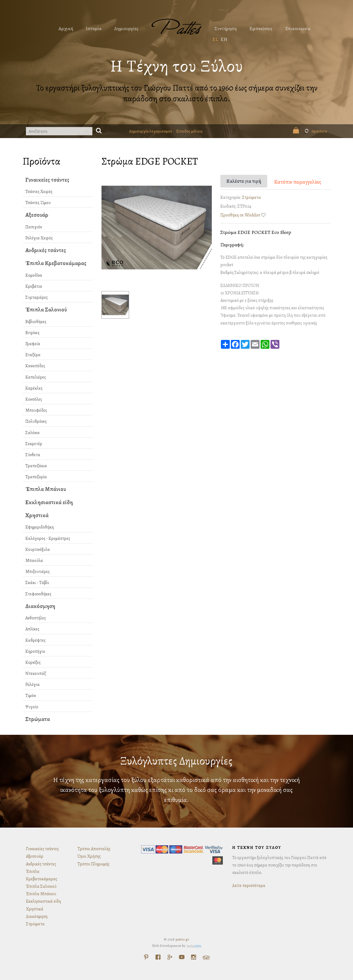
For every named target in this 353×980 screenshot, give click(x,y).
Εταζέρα (33, 355)
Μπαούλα (34, 561)
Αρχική (66, 28)
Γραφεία (33, 344)
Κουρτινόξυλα (38, 550)
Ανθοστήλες (36, 618)
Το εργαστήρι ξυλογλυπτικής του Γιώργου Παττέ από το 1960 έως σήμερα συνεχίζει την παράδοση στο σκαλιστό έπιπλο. (176, 93)
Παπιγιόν (34, 227)
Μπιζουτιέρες (38, 572)
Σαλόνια (33, 433)
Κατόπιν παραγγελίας (298, 182)
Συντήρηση (226, 28)
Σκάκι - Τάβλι (37, 583)
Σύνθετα (33, 455)
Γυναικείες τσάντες (47, 180)
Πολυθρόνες (36, 421)
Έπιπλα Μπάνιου (46, 489)
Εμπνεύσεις (261, 28)
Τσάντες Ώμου (38, 203)
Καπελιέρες (36, 377)
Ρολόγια (33, 685)
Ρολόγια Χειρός (39, 238)
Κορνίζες (33, 662)
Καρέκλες (34, 388)
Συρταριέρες (37, 297)
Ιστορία (94, 28)
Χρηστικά (37, 515)
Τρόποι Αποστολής (94, 849)
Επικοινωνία (298, 28)
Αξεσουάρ (37, 215)
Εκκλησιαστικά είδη (49, 502)
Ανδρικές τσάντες (46, 250)
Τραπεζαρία (36, 477)
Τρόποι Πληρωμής (93, 864)
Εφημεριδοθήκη (40, 527)
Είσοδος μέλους (189, 131)
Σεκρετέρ (34, 444)
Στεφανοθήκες (38, 594)
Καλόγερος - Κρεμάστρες (48, 538)
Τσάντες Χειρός (39, 192)
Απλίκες (32, 629)
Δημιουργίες (126, 28)
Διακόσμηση (40, 606)
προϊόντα (310, 131)
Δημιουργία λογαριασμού (151, 131)
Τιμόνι (31, 696)
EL (215, 39)
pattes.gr (182, 939)
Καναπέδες (35, 366)
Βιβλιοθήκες (36, 322)
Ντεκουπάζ (36, 673)
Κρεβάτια (34, 286)
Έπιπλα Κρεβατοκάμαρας (56, 263)
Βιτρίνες (32, 333)
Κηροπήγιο (35, 651)
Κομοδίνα (34, 275)
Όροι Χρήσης (89, 856)
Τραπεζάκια (36, 466)
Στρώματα (38, 719)
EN (224, 39)
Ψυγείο (32, 707)
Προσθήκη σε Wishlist (240, 215)
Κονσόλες (34, 399)
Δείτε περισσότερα (249, 886)
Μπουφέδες (36, 410)
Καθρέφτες (35, 640)
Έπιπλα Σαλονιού (46, 310)
